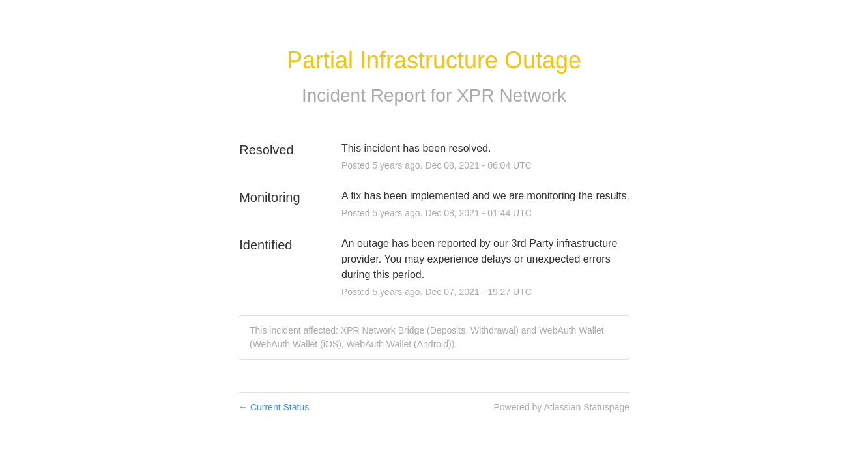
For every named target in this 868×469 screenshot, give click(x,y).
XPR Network (512, 95)
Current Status (274, 407)
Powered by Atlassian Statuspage (561, 407)
